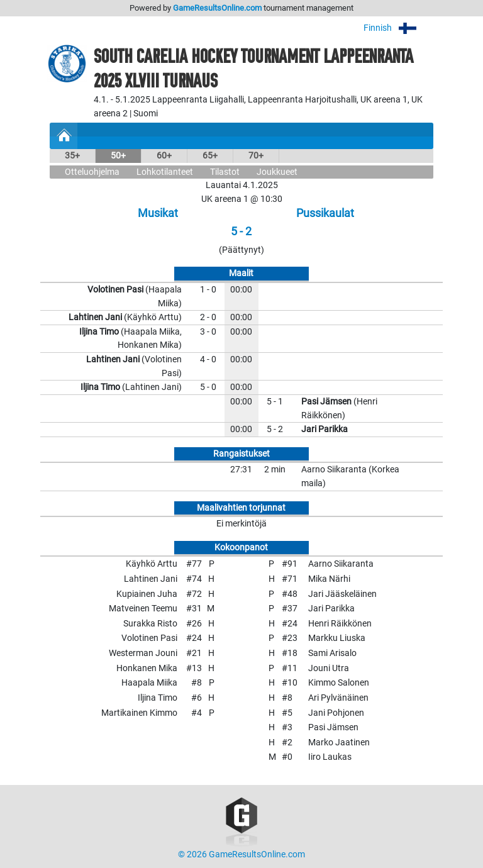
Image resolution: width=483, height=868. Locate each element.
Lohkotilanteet (165, 172)
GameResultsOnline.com (217, 8)
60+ (164, 156)
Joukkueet (277, 172)
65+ (210, 156)
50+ (118, 156)
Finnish (398, 28)
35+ (72, 156)
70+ (256, 156)
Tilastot (225, 172)
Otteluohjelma (92, 172)
